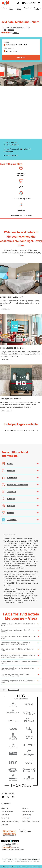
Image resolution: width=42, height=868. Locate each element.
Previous (2, 74)
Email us (15, 156)
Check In (6, 42)
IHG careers (26, 808)
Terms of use (6, 818)
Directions (28, 8)
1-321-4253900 (8, 30)
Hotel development (28, 811)
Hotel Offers (18, 9)
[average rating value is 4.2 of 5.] (8, 33)
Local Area (11, 9)
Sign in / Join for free (29, 3)
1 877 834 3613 (25, 832)
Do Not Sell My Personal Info (31, 821)
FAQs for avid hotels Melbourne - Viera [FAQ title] (21, 616)
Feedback (5, 825)
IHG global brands (7, 811)
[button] (39, 3)
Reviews (4, 8)
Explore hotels (26, 815)
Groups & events (37, 9)
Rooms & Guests (9, 49)
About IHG (5, 808)
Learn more (7, 848)
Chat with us (5, 815)
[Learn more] (6, 309)
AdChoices (26, 818)
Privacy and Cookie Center (10, 821)
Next (40, 74)
